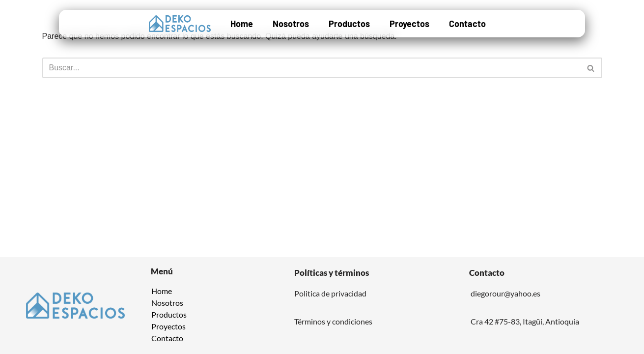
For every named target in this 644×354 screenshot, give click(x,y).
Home (242, 24)
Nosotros (291, 24)
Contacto (467, 24)
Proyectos (409, 24)
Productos (349, 24)
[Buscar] (311, 68)
